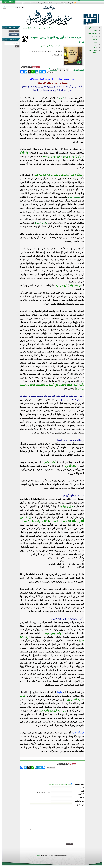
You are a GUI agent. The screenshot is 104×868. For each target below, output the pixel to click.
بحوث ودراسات (93, 33)
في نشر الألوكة (14, 34)
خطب (96, 42)
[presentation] (69, 838)
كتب (96, 45)
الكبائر (61, 98)
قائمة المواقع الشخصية (93, 52)
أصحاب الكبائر (74, 197)
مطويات (95, 36)
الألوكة (39, 855)
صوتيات (95, 39)
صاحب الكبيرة (41, 223)
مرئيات (95, 48)
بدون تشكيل (53, 69)
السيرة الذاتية (93, 28)
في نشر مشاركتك (14, 31)
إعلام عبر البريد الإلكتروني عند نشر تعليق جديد (60, 784)
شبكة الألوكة (50, 28)
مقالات (95, 31)
